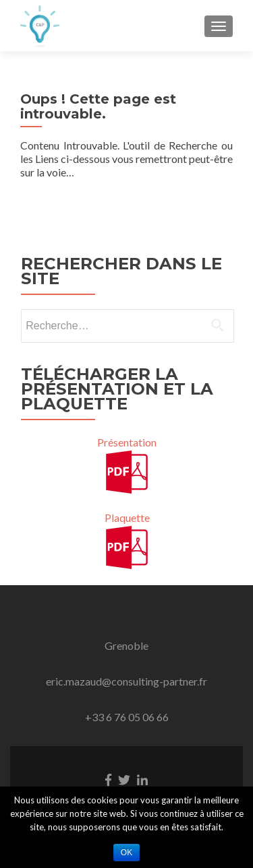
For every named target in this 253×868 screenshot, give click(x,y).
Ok (126, 853)
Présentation (127, 442)
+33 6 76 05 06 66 (127, 717)
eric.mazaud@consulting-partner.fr (126, 681)
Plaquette (127, 518)
